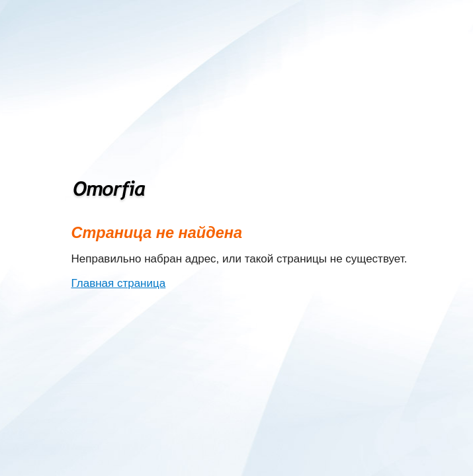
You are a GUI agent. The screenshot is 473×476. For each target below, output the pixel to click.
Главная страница (119, 283)
